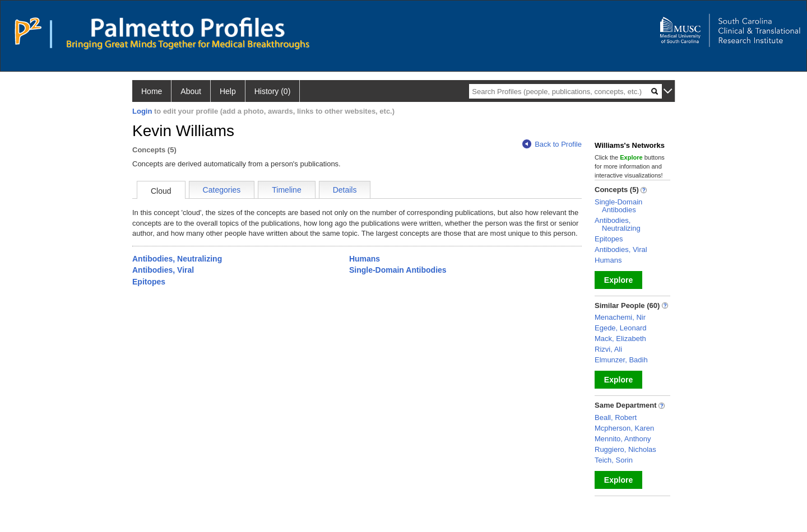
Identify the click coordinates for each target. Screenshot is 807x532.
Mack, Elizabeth (620, 339)
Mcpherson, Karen (624, 428)
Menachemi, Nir (620, 317)
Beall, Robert (616, 417)
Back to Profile (552, 144)
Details (345, 190)
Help (228, 91)
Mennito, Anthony (623, 439)
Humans (365, 259)
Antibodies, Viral (163, 270)
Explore (618, 280)
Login (142, 111)
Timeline (286, 190)
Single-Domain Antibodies (398, 270)
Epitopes (149, 282)
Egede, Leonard (621, 328)
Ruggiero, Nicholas (625, 449)
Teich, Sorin (614, 460)
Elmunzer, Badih (621, 360)
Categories (222, 190)
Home (152, 91)
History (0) (273, 91)
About (191, 91)
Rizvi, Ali (608, 349)
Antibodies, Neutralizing (177, 259)
